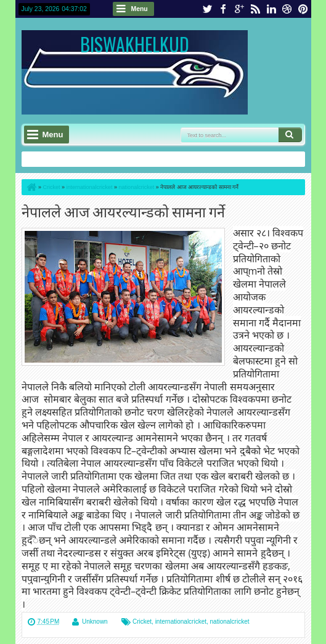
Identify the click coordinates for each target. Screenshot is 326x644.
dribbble (287, 9)
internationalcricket (181, 622)
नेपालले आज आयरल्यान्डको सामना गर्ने (123, 211)
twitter (207, 9)
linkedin (271, 9)
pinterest (303, 9)
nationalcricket (230, 622)
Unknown (95, 622)
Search (290, 135)
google (239, 9)
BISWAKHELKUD (135, 44)
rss (255, 9)
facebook (223, 9)
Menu (140, 9)
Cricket (142, 622)
